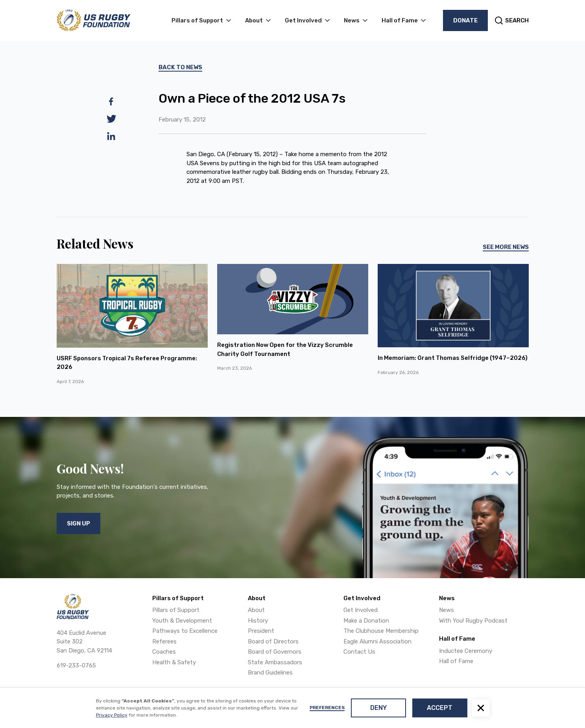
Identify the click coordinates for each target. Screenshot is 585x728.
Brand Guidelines (270, 673)
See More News (506, 247)
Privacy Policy (112, 715)
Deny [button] (378, 708)
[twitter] (112, 119)
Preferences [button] (327, 708)
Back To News (180, 67)
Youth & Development (182, 621)
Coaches (164, 652)
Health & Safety (174, 662)
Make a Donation (366, 621)
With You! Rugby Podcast (473, 621)
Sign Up (78, 523)
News (447, 610)
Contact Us (359, 652)
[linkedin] (112, 136)
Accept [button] (440, 708)
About (256, 610)
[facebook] (112, 101)
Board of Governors (275, 652)
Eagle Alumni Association (377, 641)
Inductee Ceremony (466, 651)
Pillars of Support (176, 610)
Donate (465, 20)
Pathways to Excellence (185, 631)
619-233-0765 (76, 665)
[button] (481, 708)
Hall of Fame (456, 661)
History (258, 621)
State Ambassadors (275, 662)
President (261, 631)
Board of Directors (273, 641)
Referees (164, 641)
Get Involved (361, 610)
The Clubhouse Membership (381, 631)
